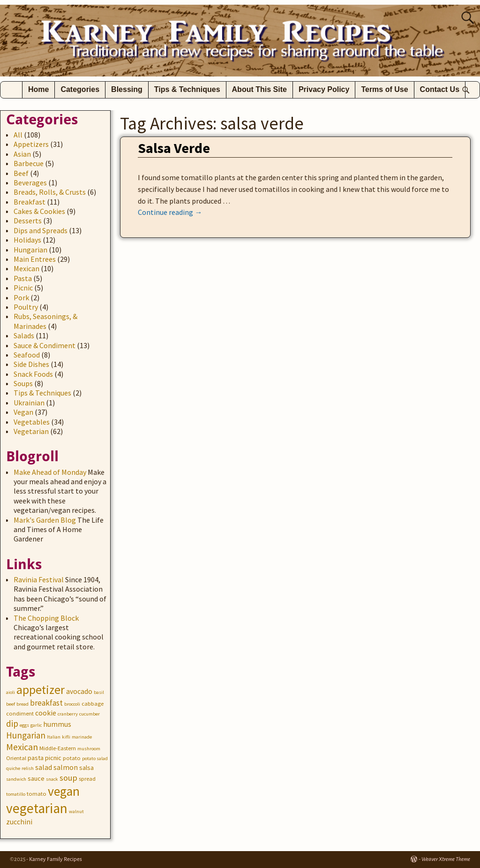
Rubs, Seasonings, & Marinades (45, 321)
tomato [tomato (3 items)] (37, 794)
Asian (22, 154)
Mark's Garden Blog (45, 520)
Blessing (127, 89)
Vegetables (32, 422)
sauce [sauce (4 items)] (36, 778)
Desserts (28, 221)
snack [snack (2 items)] (52, 779)
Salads (24, 335)
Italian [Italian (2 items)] (54, 737)
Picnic (23, 288)
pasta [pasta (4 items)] (36, 758)
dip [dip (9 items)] (12, 723)
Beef (21, 173)
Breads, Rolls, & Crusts (50, 192)
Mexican (26, 268)
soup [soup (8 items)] (68, 778)
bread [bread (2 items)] (22, 704)
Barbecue (29, 163)
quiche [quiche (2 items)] (13, 768)
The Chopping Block (46, 618)
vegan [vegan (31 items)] (64, 791)
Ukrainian (29, 403)
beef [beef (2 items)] (11, 704)
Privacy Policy (324, 89)
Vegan (23, 412)
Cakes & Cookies (39, 211)
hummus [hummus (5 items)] (57, 724)
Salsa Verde (174, 148)
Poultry (26, 307)
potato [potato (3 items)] (72, 758)
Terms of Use (384, 89)
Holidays (27, 240)
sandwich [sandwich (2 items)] (16, 779)
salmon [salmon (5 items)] (66, 767)
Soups (23, 383)
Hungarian (30, 250)
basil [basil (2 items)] (99, 692)
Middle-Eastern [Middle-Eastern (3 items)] (58, 748)
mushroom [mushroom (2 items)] (89, 749)
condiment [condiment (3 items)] (20, 713)
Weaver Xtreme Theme (446, 859)
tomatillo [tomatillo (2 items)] (16, 794)
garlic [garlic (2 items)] (36, 725)
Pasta (23, 278)
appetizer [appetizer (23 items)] (41, 690)
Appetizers (31, 144)
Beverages (30, 183)
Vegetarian (31, 431)
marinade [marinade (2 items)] (82, 737)
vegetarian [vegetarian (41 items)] (37, 808)
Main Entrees (35, 259)
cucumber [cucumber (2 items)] (90, 714)
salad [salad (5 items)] (44, 767)
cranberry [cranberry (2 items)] (68, 714)
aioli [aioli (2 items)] (11, 692)
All (18, 135)
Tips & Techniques (187, 89)
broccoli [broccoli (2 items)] (72, 704)
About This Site (259, 89)
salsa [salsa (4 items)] (86, 768)
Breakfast (30, 202)
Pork (21, 297)
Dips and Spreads (41, 230)
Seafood (27, 355)
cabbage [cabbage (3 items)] (93, 704)
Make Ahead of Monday (50, 472)
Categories (80, 89)
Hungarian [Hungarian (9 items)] (26, 735)
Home (38, 89)
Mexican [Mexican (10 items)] (22, 747)
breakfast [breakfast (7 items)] (46, 703)
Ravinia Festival (39, 579)
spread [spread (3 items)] (87, 779)
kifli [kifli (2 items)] (66, 737)
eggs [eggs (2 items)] (24, 725)
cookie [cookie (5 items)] (46, 713)
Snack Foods (33, 374)
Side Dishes (31, 364)
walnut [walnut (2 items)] (76, 811)
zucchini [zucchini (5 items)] (19, 822)
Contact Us (440, 89)
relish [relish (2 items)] (28, 768)
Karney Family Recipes (56, 859)
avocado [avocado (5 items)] (79, 691)
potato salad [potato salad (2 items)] (95, 758)
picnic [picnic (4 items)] (53, 758)
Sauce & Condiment (45, 345)
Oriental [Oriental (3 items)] (16, 758)
